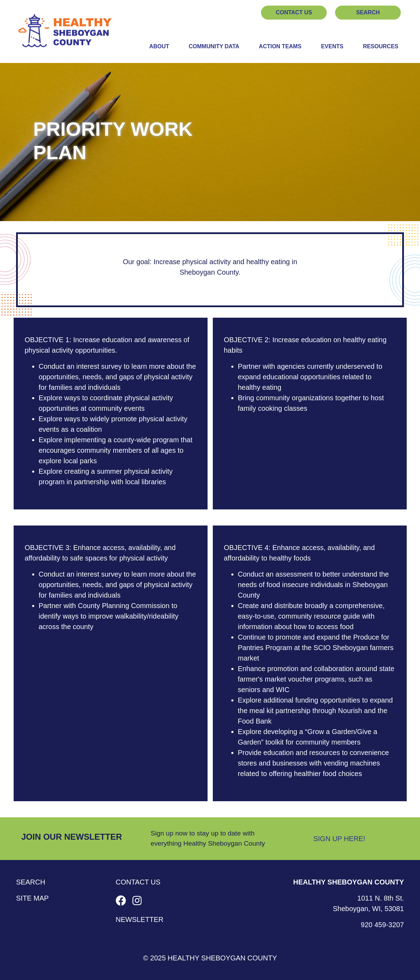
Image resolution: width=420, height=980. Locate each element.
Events (332, 46)
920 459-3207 (382, 925)
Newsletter (140, 919)
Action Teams (280, 46)
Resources (381, 46)
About (159, 46)
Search (368, 12)
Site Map (32, 898)
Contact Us (294, 12)
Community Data (214, 46)
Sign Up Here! (339, 839)
